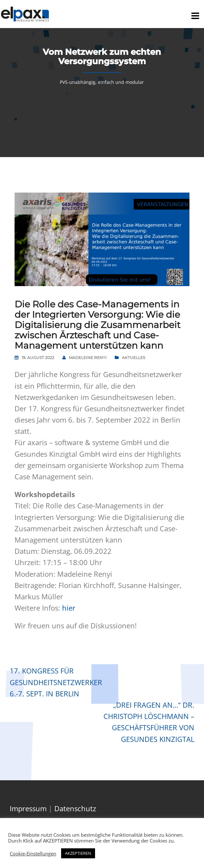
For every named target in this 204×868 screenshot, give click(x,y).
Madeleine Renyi (88, 358)
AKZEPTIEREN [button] (78, 853)
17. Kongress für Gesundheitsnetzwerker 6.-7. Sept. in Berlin (56, 682)
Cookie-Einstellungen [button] (33, 853)
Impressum (28, 808)
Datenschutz (75, 808)
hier (69, 608)
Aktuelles (134, 358)
